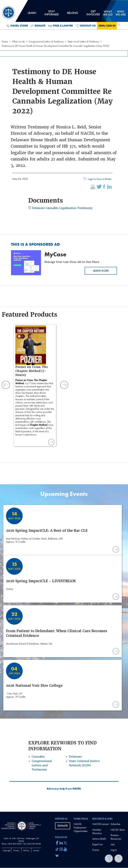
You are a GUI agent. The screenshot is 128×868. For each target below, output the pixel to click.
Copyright (6, 850)
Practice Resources (116, 837)
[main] (64, 406)
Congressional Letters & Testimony (46, 42)
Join (113, 844)
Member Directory (97, 831)
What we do (18, 42)
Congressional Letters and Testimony (42, 765)
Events (96, 850)
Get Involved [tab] (93, 14)
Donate (38, 26)
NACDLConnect (101, 824)
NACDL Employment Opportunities (81, 827)
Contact (36, 850)
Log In (114, 850)
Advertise (115, 824)
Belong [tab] (72, 14)
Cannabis (38, 757)
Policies (26, 850)
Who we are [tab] (121, 13)
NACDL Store (17, 26)
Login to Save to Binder (97, 179)
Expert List (97, 844)
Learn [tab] (32, 14)
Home (5, 42)
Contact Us (86, 26)
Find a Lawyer (60, 26)
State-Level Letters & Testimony (83, 42)
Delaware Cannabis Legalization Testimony (60, 208)
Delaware (75, 757)
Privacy (16, 850)
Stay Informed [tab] (52, 14)
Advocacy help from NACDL (64, 789)
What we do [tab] (108, 13)
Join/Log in (107, 26)
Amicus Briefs (99, 839)
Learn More (101, 271)
